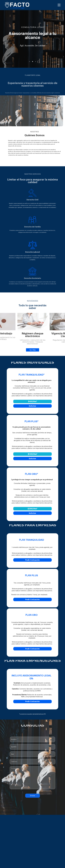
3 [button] (36, 62)
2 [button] (33, 62)
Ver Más (32, 350)
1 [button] (30, 62)
